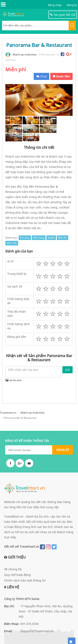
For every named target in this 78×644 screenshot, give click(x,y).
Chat (41, 76)
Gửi (67, 370)
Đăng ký (72, 5)
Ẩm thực (25, 238)
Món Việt (12, 243)
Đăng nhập (55, 5)
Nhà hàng (39, 238)
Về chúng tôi (13, 569)
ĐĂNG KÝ (63, 450)
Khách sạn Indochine (25, 54)
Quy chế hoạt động (17, 575)
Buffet (51, 238)
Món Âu (63, 238)
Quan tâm (61, 76)
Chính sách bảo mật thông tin (25, 580)
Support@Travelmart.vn (37, 631)
